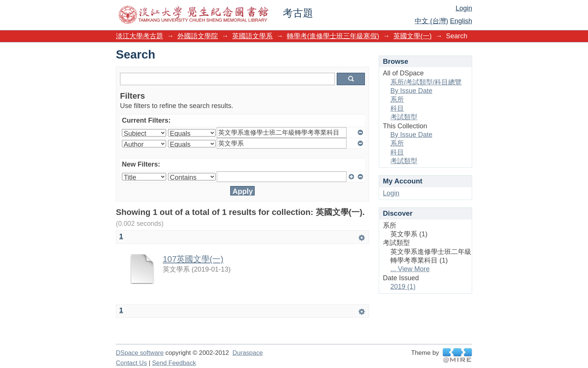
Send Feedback (174, 363)
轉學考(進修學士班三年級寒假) (333, 36)
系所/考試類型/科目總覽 (426, 82)
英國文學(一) (412, 36)
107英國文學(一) (193, 259)
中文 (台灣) (431, 21)
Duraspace (248, 353)
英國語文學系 (252, 36)
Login (464, 8)
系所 (397, 99)
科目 (397, 108)
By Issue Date (411, 91)
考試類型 (404, 117)
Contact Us (131, 363)
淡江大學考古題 (139, 36)
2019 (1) (403, 287)
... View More (410, 269)
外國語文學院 (198, 36)
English (461, 21)
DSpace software (140, 353)
